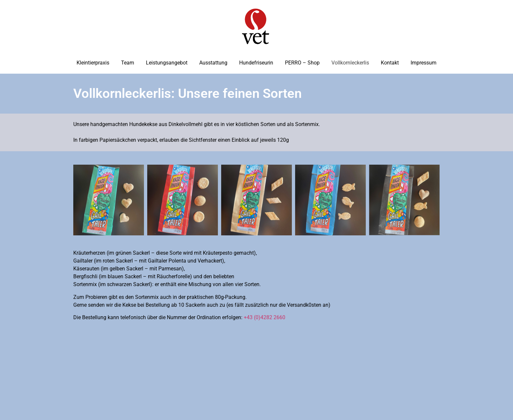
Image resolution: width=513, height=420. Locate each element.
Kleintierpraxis (93, 63)
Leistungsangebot (167, 63)
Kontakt (390, 63)
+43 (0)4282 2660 (265, 317)
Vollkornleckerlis (350, 63)
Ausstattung (213, 63)
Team (128, 63)
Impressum (424, 63)
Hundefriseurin (256, 63)
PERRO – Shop (302, 63)
